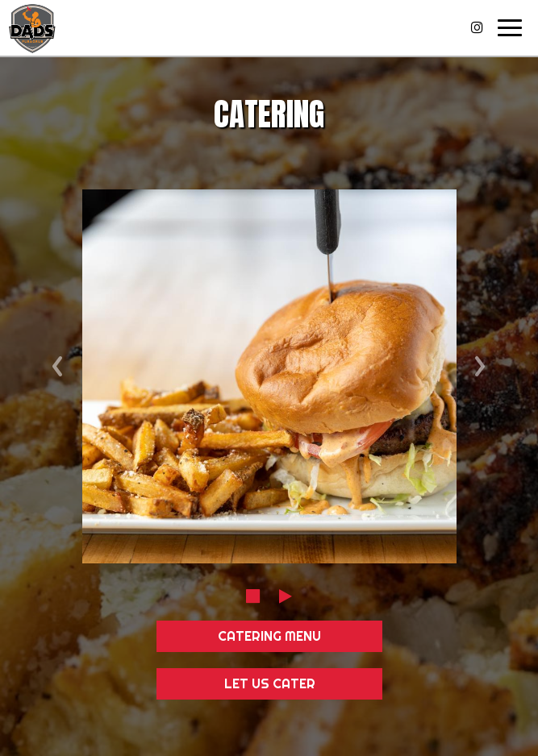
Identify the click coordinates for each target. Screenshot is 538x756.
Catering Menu (269, 636)
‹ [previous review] (58, 361)
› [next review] (480, 361)
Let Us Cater (269, 683)
